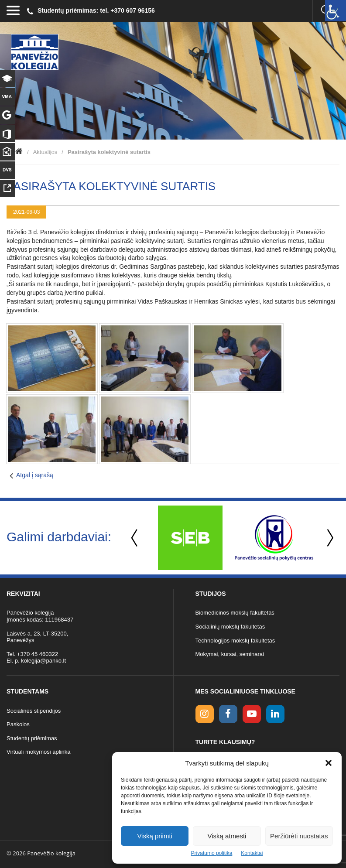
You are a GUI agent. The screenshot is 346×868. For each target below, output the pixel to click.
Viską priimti (155, 836)
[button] (329, 763)
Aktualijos (45, 152)
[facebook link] (228, 714)
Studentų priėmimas (32, 738)
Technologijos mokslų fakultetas (235, 641)
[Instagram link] (205, 714)
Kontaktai (252, 853)
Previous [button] (135, 538)
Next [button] (329, 538)
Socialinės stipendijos (34, 711)
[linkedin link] (275, 714)
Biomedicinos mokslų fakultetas (235, 613)
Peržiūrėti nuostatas (299, 836)
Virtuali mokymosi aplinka (38, 752)
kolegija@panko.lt (43, 661)
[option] (190, 538)
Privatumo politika (212, 853)
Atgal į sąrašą (35, 475)
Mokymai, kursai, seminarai (230, 654)
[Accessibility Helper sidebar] (336, 10)
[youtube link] (252, 714)
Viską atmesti (227, 836)
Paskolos (18, 724)
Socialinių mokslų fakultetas (230, 627)
